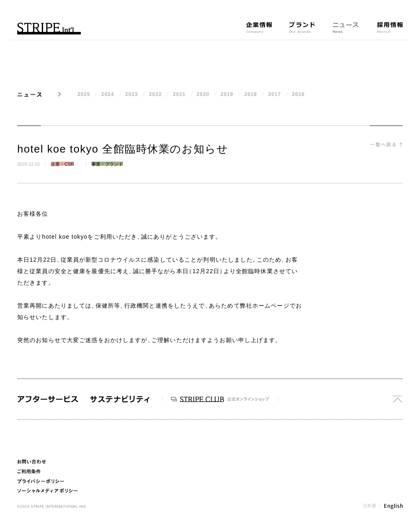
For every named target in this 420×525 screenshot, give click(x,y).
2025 (84, 94)
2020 (203, 94)
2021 (179, 94)
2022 (155, 94)
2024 (108, 94)
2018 (251, 94)
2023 (131, 94)
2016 (298, 94)
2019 (227, 94)
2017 (275, 94)
